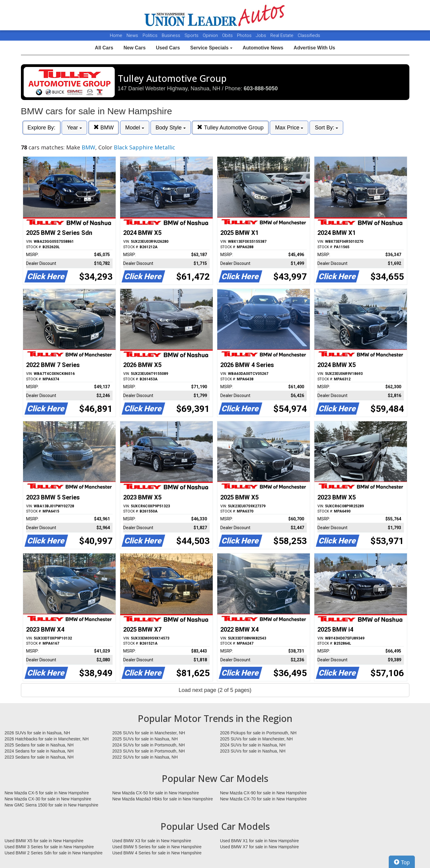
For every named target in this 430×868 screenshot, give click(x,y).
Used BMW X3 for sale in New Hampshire (152, 841)
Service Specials (211, 48)
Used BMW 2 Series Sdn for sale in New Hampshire (54, 853)
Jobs (262, 35)
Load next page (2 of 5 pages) (215, 690)
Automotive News (263, 48)
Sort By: (326, 128)
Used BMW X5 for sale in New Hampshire (44, 841)
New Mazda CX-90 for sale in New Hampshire (263, 793)
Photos (245, 35)
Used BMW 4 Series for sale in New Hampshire (157, 853)
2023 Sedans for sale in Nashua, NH (39, 757)
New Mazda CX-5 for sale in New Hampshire (47, 793)
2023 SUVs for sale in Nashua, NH (253, 751)
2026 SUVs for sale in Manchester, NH (149, 733)
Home (116, 35)
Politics (150, 35)
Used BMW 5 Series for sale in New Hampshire (157, 847)
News (132, 35)
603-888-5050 (261, 88)
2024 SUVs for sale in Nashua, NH (253, 745)
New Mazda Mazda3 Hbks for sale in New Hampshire (163, 799)
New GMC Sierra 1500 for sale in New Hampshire (51, 805)
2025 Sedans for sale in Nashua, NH (39, 745)
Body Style (171, 128)
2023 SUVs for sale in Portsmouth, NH (149, 751)
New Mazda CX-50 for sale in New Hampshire (156, 793)
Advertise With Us (315, 48)
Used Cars (168, 48)
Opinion (211, 35)
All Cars (104, 48)
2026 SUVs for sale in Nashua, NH (37, 733)
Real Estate (283, 35)
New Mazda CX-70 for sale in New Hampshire (263, 799)
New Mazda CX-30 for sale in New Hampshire (48, 799)
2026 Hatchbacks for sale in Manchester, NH (47, 739)
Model (135, 128)
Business (172, 35)
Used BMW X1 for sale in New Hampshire (259, 841)
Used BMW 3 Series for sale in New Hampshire (49, 847)
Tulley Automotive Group (230, 127)
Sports (192, 35)
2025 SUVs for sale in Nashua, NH (145, 739)
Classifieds (309, 35)
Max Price (289, 128)
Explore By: (42, 128)
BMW (104, 127)
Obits (228, 35)
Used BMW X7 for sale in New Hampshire (259, 847)
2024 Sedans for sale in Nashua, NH (39, 751)
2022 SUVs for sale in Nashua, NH (145, 757)
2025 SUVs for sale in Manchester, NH (256, 739)
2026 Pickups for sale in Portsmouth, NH (258, 733)
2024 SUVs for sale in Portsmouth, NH (149, 745)
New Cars (135, 48)
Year (74, 128)
